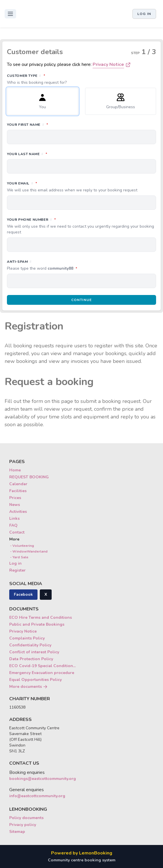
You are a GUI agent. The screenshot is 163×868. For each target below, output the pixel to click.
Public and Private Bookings (37, 624)
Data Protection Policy (31, 659)
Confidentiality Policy (30, 645)
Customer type (81, 79)
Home (15, 470)
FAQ (13, 525)
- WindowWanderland (28, 551)
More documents (28, 687)
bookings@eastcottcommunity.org (43, 779)
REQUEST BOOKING (29, 477)
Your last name (53, 154)
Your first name (53, 124)
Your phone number (81, 226)
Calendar (18, 484)
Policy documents (26, 818)
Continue (82, 300)
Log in (144, 14)
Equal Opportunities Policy (35, 680)
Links (14, 518)
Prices (15, 498)
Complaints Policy (27, 638)
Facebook (23, 594)
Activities (18, 512)
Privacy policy (23, 825)
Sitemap (17, 832)
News (15, 505)
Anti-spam (68, 265)
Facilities (18, 491)
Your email (81, 187)
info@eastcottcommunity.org (37, 796)
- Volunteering (22, 546)
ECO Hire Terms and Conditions (41, 617)
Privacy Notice (108, 64)
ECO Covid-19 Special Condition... (42, 666)
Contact (17, 532)
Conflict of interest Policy (34, 652)
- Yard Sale (19, 557)
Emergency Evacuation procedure (42, 673)
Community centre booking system (82, 860)
